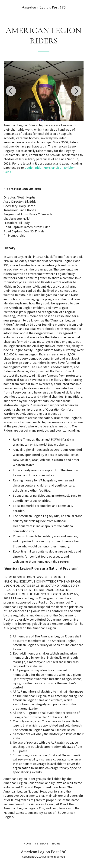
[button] (5, 7)
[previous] (11, 91)
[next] (76, 91)
